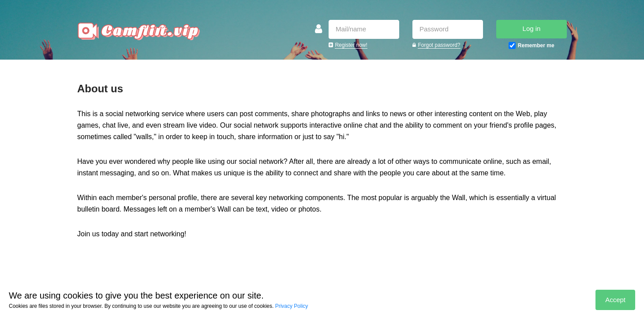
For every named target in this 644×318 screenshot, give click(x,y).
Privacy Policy (292, 306)
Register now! (351, 45)
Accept (615, 300)
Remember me (536, 45)
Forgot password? (439, 45)
